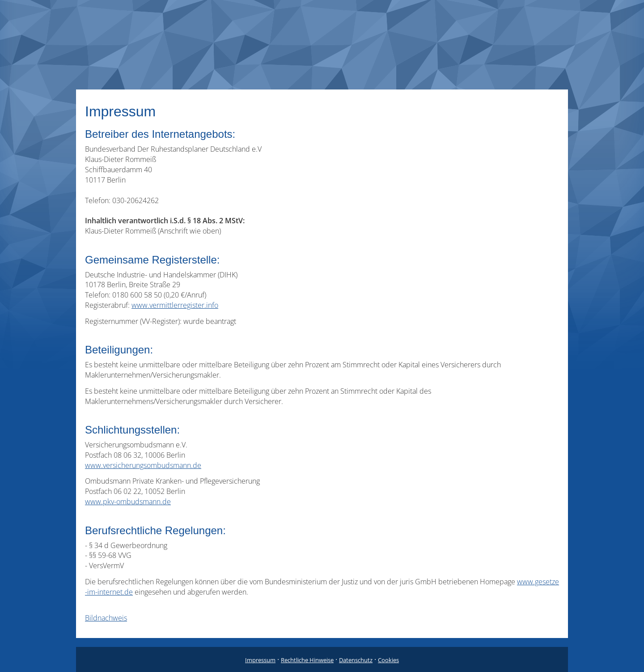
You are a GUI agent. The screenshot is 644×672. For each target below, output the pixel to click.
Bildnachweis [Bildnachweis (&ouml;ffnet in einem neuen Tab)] (106, 618)
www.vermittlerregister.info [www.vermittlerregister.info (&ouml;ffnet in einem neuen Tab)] (175, 305)
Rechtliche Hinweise (307, 660)
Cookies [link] (388, 660)
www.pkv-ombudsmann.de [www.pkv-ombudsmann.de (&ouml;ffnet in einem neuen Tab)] (128, 502)
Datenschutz (356, 660)
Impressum (260, 660)
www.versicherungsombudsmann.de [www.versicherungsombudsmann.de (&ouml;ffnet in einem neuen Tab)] (143, 465)
